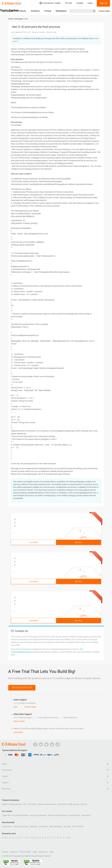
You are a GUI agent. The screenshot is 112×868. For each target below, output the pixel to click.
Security (84, 804)
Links (51, 852)
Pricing (48, 11)
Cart (69, 3)
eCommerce (62, 804)
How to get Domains (38, 815)
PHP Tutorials (78, 827)
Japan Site (6, 815)
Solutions (35, 11)
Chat (16, 707)
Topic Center (7, 827)
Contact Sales (104, 11)
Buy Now (78, 542)
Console (80, 3)
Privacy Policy (25, 852)
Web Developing (56, 827)
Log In (90, 3)
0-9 (69, 838)
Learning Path (75, 815)
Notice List (43, 852)
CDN (25, 804)
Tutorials (67, 827)
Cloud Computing (21, 827)
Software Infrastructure (58, 815)
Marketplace (62, 11)
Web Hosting (74, 804)
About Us (14, 852)
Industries (33, 827)
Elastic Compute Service (12, 804)
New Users (86, 815)
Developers (43, 827)
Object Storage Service (47, 804)
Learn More (33, 542)
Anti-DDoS (32, 804)
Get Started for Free (22, 687)
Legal (35, 852)
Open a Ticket (19, 721)
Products (22, 11)
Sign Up (103, 3)
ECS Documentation (20, 815)
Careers (5, 852)
